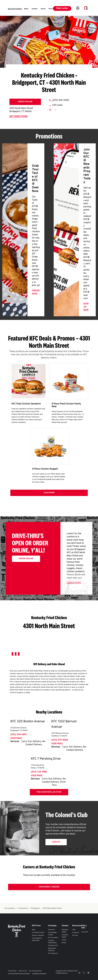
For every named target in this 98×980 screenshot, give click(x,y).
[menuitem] (26, 9)
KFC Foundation (53, 938)
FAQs (74, 930)
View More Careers (49, 887)
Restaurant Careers (65, 931)
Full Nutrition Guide (38, 933)
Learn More (74, 583)
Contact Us (76, 933)
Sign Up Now (86, 307)
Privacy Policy (12, 971)
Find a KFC (85, 932)
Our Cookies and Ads (35, 971)
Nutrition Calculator (38, 935)
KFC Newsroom (53, 953)
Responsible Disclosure (52, 950)
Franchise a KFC (53, 946)
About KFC (52, 930)
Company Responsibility (52, 942)
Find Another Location (49, 792)
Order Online (25, 102)
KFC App (75, 935)
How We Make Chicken (52, 934)
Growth (64, 943)
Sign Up (56, 842)
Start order (62, 8)
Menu (34, 930)
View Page (16, 739)
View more (49, 493)
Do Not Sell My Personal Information (19, 974)
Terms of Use (23, 971)
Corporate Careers (65, 936)
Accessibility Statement (39, 974)
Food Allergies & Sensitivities (37, 939)
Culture (64, 940)
